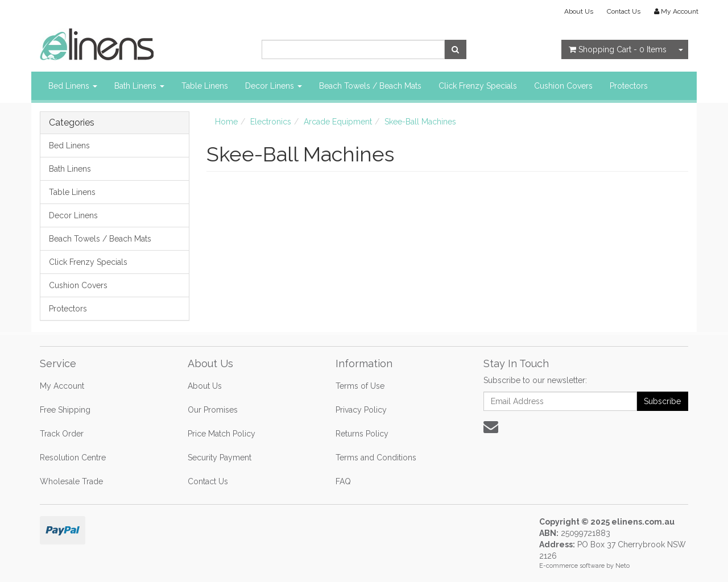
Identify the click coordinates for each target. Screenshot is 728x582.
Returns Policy (362, 434)
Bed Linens (73, 86)
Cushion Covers (563, 86)
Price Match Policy (222, 434)
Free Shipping (65, 410)
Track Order (62, 434)
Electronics (271, 122)
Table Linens (205, 86)
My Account (62, 386)
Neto (622, 566)
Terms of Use (360, 386)
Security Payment (220, 458)
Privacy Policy (361, 410)
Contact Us (624, 11)
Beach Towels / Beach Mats (370, 86)
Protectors (629, 86)
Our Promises (213, 410)
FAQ (343, 481)
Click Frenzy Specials (478, 86)
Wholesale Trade (71, 481)
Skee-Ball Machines (420, 122)
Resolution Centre (73, 458)
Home (226, 122)
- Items (618, 49)
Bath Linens (139, 86)
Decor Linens (274, 86)
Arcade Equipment (338, 122)
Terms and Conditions (376, 458)
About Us (579, 11)
